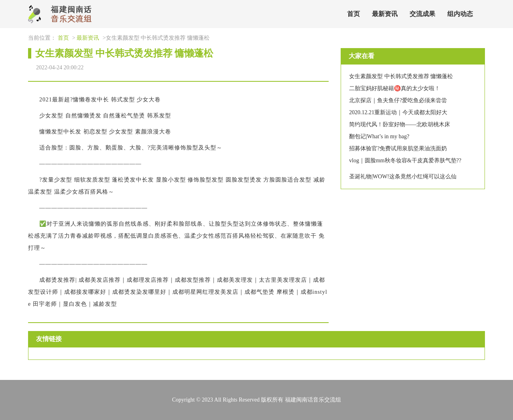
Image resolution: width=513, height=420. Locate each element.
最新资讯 (385, 14)
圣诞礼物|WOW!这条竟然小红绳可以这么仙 (403, 177)
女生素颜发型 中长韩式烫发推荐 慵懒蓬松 (401, 76)
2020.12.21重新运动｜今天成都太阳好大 (398, 112)
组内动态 (460, 14)
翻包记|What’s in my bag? (379, 136)
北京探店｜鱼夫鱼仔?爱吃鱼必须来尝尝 (398, 100)
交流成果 (422, 14)
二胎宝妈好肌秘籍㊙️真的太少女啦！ (395, 88)
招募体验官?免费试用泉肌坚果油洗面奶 (398, 148)
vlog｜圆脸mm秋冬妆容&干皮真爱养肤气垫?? (405, 161)
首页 (353, 14)
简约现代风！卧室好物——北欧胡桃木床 (400, 124)
